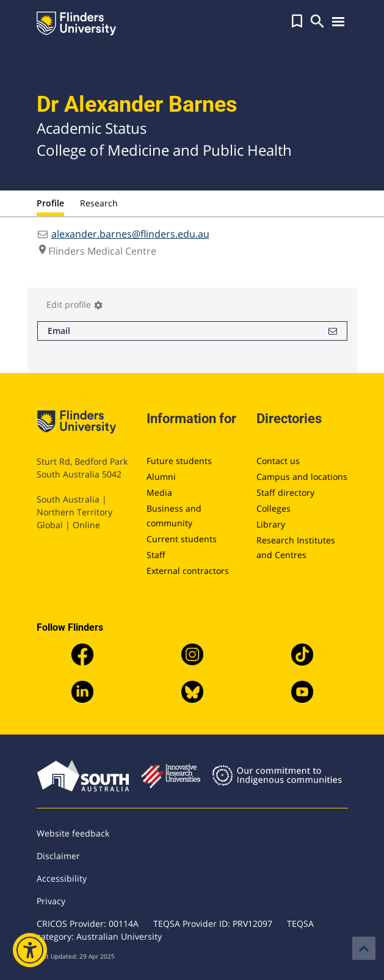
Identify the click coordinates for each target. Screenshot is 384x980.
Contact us (278, 461)
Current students (182, 539)
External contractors (188, 571)
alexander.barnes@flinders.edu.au (130, 234)
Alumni (161, 477)
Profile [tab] (50, 203)
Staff (156, 555)
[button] (297, 21)
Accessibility (62, 878)
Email (192, 331)
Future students (179, 461)
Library (271, 524)
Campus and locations (302, 477)
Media (159, 492)
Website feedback (73, 833)
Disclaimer (58, 856)
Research (99, 203)
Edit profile (75, 304)
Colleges (274, 508)
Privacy (51, 901)
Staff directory (285, 492)
